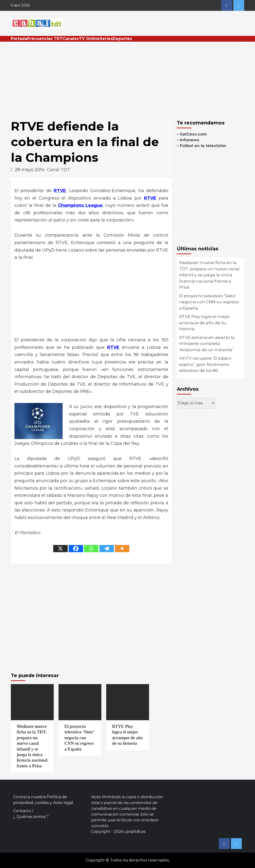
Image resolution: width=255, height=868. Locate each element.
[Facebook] (76, 549)
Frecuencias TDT (45, 39)
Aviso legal (63, 803)
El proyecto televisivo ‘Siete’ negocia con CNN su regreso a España (209, 302)
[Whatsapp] (91, 549)
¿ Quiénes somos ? (31, 817)
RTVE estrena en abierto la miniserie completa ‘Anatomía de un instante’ (207, 344)
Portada (19, 39)
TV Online (89, 39)
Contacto (22, 811)
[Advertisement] (128, 78)
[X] (60, 549)
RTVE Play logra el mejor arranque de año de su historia (205, 323)
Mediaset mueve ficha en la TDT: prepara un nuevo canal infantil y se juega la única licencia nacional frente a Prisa (209, 275)
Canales (71, 39)
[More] (122, 549)
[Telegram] (107, 549)
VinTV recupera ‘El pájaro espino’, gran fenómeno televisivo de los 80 (205, 364)
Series (106, 39)
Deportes (122, 39)
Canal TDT (59, 170)
